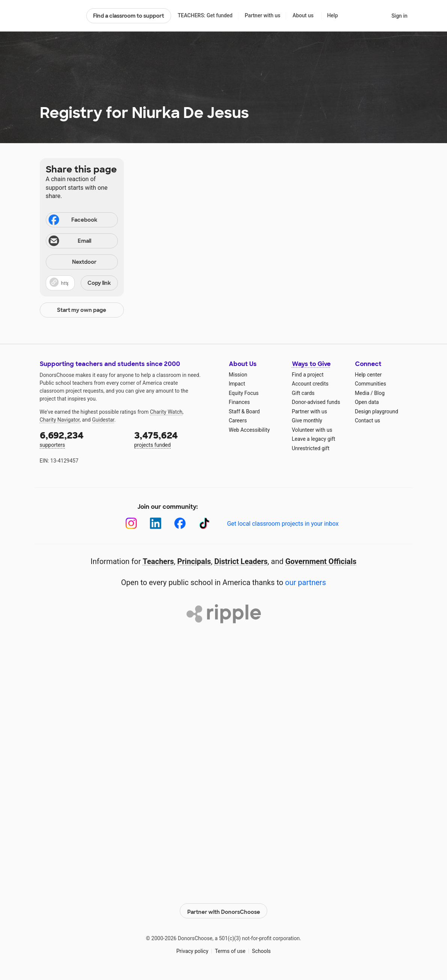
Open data (367, 402)
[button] (82, 283)
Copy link (99, 283)
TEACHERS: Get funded (205, 15)
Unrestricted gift (311, 448)
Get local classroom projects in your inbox (283, 524)
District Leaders (241, 561)
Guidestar (103, 420)
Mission (238, 375)
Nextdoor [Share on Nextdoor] (72, 262)
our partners (306, 582)
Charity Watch (166, 412)
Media (362, 393)
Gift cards (303, 393)
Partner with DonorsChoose (224, 910)
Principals (194, 561)
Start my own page (82, 310)
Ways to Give (311, 364)
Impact (237, 384)
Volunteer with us (312, 430)
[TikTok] (204, 523)
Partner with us (263, 15)
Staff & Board (245, 411)
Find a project (308, 375)
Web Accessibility (249, 430)
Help (332, 15)
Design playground (377, 411)
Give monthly (307, 420)
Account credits (310, 384)
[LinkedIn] (156, 523)
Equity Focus (244, 393)
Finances (239, 402)
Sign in (400, 16)
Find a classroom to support (129, 16)
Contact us (368, 420)
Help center (368, 375)
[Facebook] (180, 523)
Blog (379, 393)
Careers (238, 420)
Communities (371, 384)
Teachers (158, 561)
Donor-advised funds (316, 402)
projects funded (176, 439)
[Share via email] (82, 241)
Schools (261, 950)
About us (303, 15)
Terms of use (230, 950)
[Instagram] (131, 523)
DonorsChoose (60, 16)
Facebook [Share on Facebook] (72, 221)
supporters (82, 439)
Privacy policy (192, 950)
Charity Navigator (60, 420)
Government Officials (321, 561)
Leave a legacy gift (314, 439)
